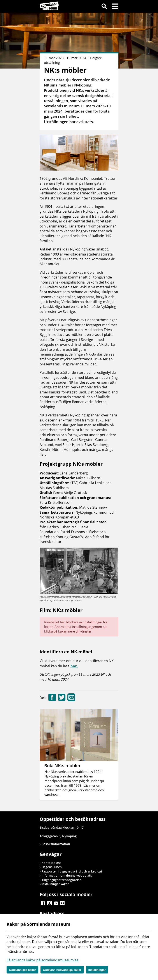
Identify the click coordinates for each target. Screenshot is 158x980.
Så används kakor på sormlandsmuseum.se (42, 960)
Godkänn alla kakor (22, 970)
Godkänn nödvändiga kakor (62, 970)
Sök (104, 7)
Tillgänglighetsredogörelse (61, 880)
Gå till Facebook (43, 903)
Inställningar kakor (55, 884)
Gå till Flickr (62, 903)
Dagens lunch (52, 867)
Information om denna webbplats (67, 875)
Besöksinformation (56, 844)
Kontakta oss (51, 863)
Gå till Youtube (56, 903)
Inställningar (97, 970)
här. (74, 666)
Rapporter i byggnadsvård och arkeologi (72, 871)
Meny (115, 7)
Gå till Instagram (49, 903)
